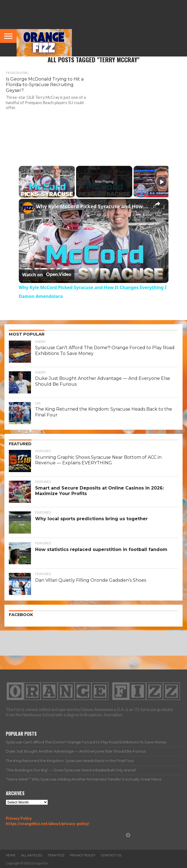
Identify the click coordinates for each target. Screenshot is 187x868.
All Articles (32, 855)
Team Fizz (56, 855)
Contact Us (111, 855)
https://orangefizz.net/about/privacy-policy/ (48, 824)
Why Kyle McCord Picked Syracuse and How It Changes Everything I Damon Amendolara (93, 206)
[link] (28, 208)
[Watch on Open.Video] (47, 275)
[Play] (162, 182)
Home (11, 855)
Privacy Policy (19, 818)
